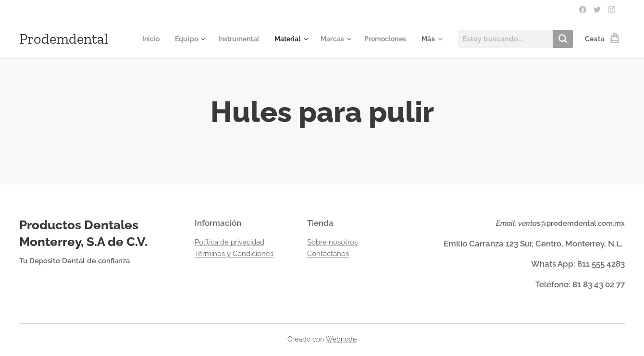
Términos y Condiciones (234, 254)
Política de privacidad (229, 242)
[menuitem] (200, 39)
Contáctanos (328, 254)
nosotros (343, 242)
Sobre (318, 242)
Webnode (341, 339)
